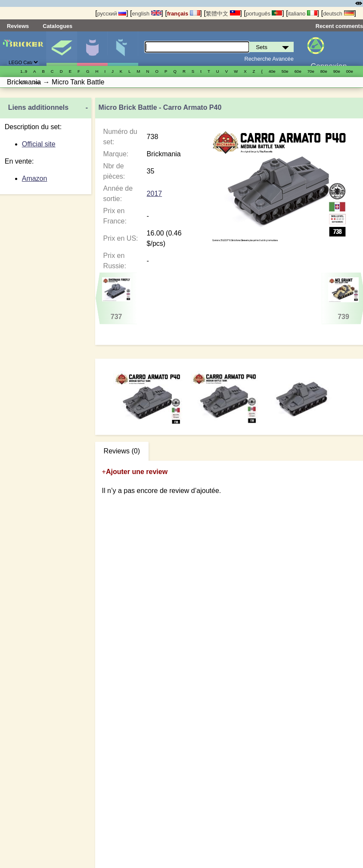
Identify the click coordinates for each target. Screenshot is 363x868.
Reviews (18, 26)
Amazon (35, 178)
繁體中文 (223, 14)
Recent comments (339, 26)
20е (37, 82)
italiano (303, 14)
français (184, 14)
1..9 (24, 71)
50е (285, 71)
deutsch (338, 14)
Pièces (123, 49)
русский (112, 14)
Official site (39, 144)
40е (272, 71)
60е (298, 71)
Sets (62, 49)
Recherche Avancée (269, 59)
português (264, 14)
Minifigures (92, 49)
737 (116, 299)
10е (24, 82)
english (146, 14)
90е (337, 71)
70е (311, 71)
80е (324, 71)
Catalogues (57, 26)
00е (350, 71)
